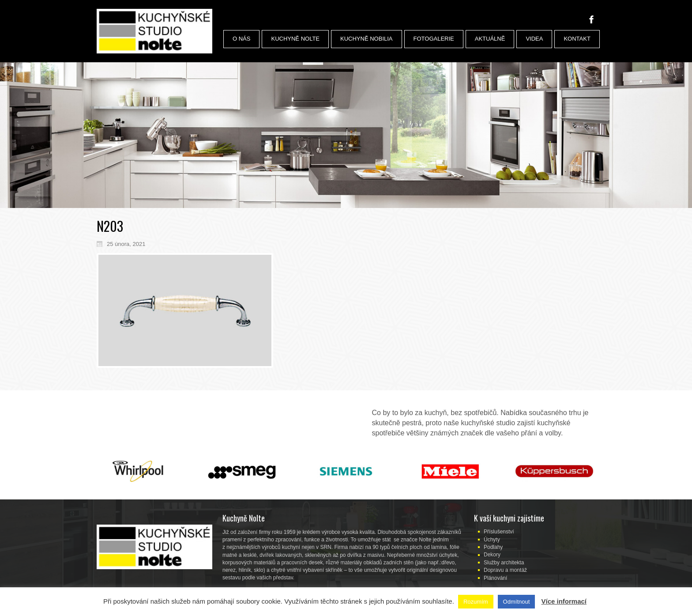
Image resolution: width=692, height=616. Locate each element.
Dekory (492, 555)
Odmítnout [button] (517, 602)
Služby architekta (504, 563)
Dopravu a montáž (505, 570)
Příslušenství (499, 532)
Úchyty (492, 540)
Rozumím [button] (476, 602)
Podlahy (493, 547)
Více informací (564, 601)
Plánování (495, 578)
